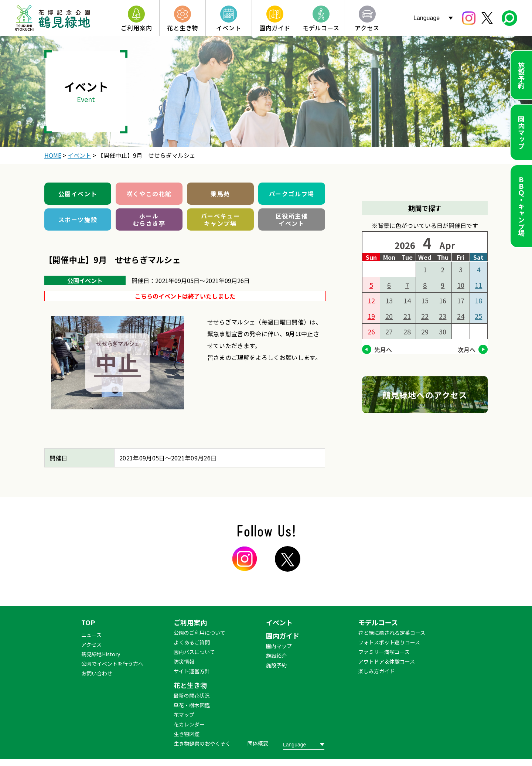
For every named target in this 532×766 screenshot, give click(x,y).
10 (461, 285)
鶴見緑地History (101, 654)
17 (461, 300)
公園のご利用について (199, 633)
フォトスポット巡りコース (389, 642)
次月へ (467, 350)
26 (371, 331)
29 (425, 331)
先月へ (383, 350)
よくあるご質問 (192, 642)
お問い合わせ (97, 673)
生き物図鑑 (187, 734)
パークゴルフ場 (292, 194)
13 (389, 300)
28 (407, 331)
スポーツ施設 (78, 219)
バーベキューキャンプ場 (221, 219)
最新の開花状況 (192, 695)
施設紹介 (276, 656)
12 (371, 300)
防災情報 (184, 661)
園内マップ (521, 132)
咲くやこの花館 (149, 194)
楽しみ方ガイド (376, 671)
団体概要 (258, 743)
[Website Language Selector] (434, 18)
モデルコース (378, 622)
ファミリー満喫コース (384, 652)
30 (443, 331)
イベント (279, 622)
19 (371, 316)
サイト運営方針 (192, 671)
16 (443, 300)
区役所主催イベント (292, 219)
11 (478, 285)
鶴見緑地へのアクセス (425, 395)
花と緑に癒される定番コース (392, 633)
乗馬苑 (220, 194)
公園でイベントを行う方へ (112, 664)
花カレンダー (189, 724)
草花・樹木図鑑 (192, 705)
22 (425, 316)
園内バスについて (194, 652)
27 (389, 331)
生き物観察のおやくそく (202, 743)
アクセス (91, 644)
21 (407, 316)
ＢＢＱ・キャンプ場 (521, 206)
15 (425, 300)
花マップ (184, 715)
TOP (88, 622)
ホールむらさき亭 (149, 219)
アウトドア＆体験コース (387, 661)
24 (461, 316)
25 (478, 316)
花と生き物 (190, 685)
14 (407, 300)
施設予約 (521, 75)
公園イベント (78, 194)
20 (389, 316)
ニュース (91, 635)
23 (443, 316)
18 (478, 300)
